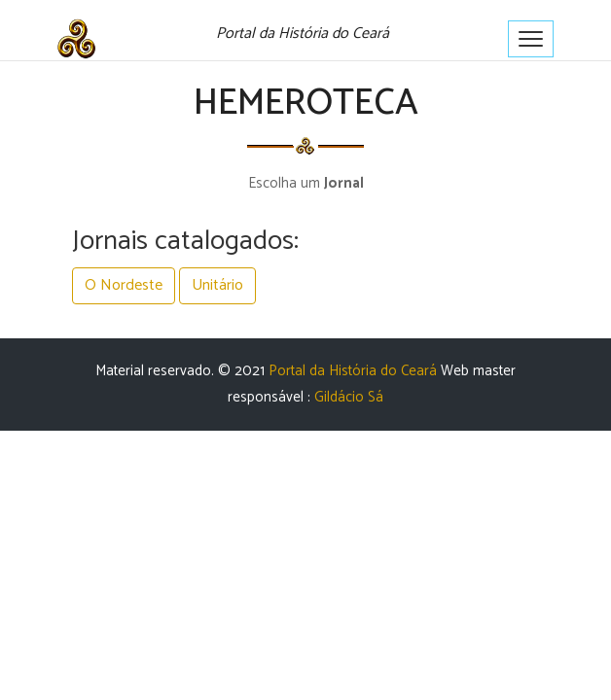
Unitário (217, 285)
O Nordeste (124, 285)
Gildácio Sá (349, 397)
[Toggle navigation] (531, 39)
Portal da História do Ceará (353, 371)
